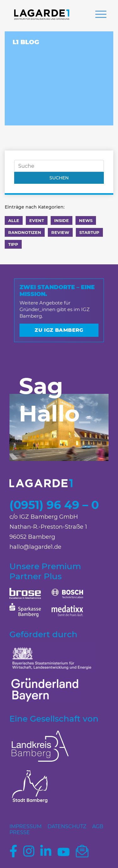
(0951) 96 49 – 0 (54, 505)
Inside (62, 220)
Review (60, 232)
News (86, 220)
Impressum (25, 826)
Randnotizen (25, 232)
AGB (98, 826)
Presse (20, 832)
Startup (89, 232)
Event (37, 220)
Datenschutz (67, 826)
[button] (101, 15)
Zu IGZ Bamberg (59, 330)
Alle (14, 220)
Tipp (13, 244)
